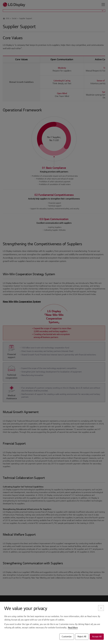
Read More (73, 628)
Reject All (82, 637)
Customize (67, 637)
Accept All (97, 637)
